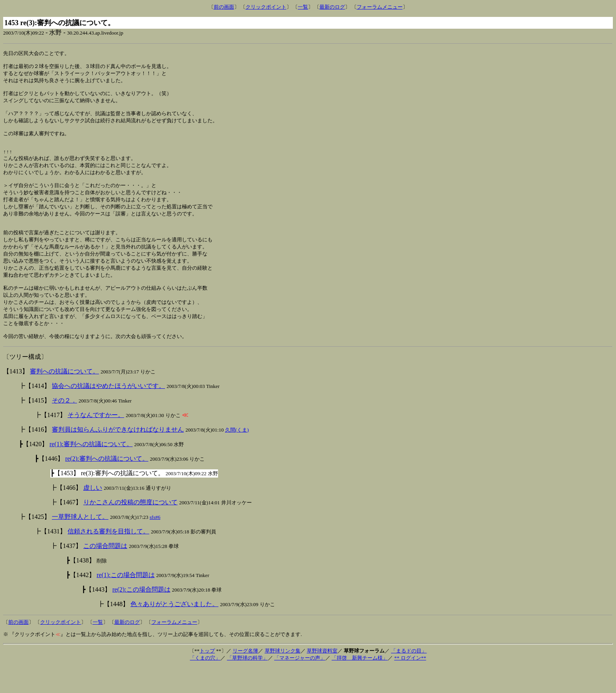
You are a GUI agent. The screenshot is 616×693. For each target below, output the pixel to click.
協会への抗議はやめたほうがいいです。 (108, 412)
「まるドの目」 (409, 677)
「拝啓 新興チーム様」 (360, 684)
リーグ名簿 (245, 677)
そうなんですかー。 (96, 441)
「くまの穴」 (205, 684)
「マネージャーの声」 (300, 684)
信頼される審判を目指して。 (108, 558)
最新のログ (332, 7)
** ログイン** (410, 684)
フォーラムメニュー (380, 7)
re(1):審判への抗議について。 (91, 470)
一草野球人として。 (80, 543)
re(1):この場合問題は (126, 601)
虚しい (93, 514)
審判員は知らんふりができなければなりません (118, 456)
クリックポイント (266, 7)
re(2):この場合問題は (141, 616)
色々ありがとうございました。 (174, 630)
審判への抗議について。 (64, 398)
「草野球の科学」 (247, 684)
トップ (207, 677)
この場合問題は (105, 572)
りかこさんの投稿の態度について (130, 528)
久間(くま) (237, 456)
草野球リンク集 (283, 677)
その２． (64, 427)
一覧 (303, 7)
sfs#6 (155, 543)
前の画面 (224, 7)
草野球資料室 (322, 677)
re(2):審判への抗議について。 (107, 485)
